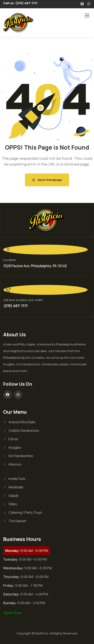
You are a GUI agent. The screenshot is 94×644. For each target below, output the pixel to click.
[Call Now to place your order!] (45, 290)
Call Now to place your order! (23, 300)
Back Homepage (47, 180)
